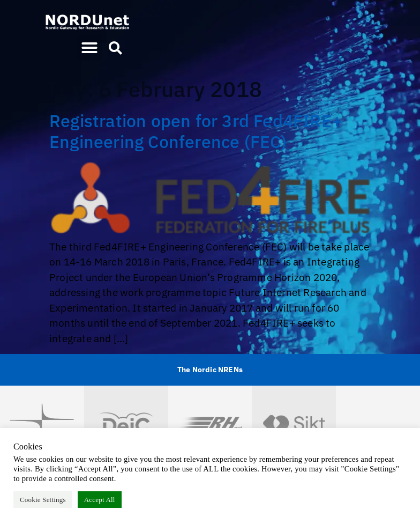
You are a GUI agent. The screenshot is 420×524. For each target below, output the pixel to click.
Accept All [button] (100, 500)
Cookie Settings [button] (43, 500)
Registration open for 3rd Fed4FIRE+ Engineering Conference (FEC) (196, 131)
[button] (89, 48)
